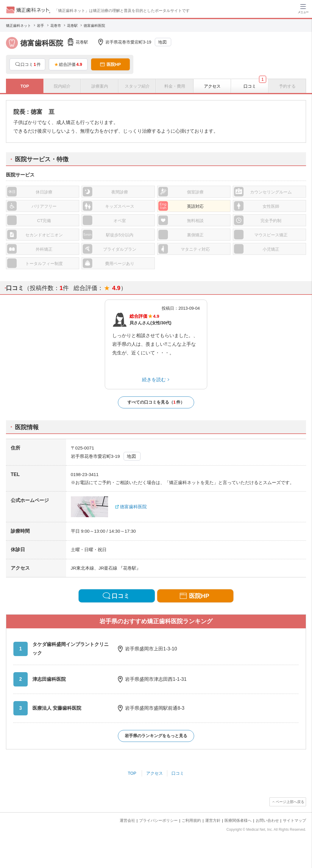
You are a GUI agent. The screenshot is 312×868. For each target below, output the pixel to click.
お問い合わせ (267, 820)
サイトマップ (294, 820)
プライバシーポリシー (158, 820)
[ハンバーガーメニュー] (303, 8)
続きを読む (154, 380)
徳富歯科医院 (133, 507)
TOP (132, 773)
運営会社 (127, 820)
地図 (163, 42)
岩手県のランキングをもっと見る (156, 736)
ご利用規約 (191, 820)
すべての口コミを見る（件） (156, 402)
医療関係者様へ (238, 820)
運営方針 (213, 820)
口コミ (178, 773)
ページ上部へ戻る (290, 802)
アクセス (155, 773)
